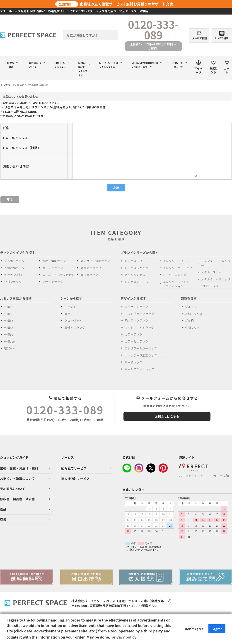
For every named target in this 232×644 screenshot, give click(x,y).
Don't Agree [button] (194, 629)
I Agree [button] (217, 629)
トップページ (8, 85)
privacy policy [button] (124, 637)
